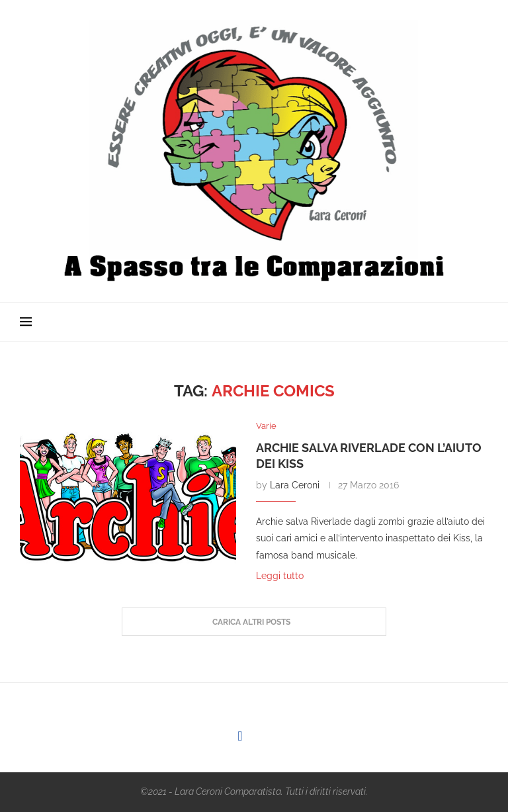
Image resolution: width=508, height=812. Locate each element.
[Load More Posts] (254, 622)
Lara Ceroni (295, 485)
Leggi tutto (280, 576)
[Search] (482, 322)
